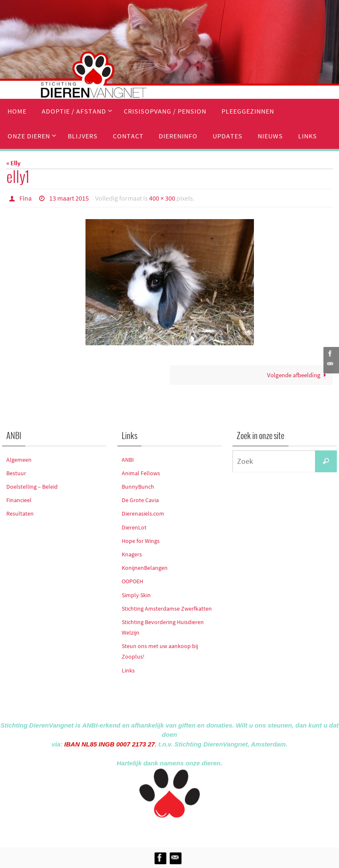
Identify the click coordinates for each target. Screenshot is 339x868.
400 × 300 (162, 198)
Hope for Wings (141, 541)
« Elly (13, 163)
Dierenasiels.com (143, 513)
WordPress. (208, 831)
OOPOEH (132, 581)
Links (128, 670)
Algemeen (19, 460)
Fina (25, 198)
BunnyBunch (138, 487)
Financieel (19, 500)
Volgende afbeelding (298, 375)
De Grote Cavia (140, 500)
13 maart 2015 (69, 198)
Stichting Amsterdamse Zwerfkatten (167, 609)
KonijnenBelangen (145, 568)
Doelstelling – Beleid (32, 487)
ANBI (128, 460)
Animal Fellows (141, 473)
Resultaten (20, 513)
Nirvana (181, 831)
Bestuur (16, 473)
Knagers (132, 554)
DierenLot (134, 527)
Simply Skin (136, 595)
